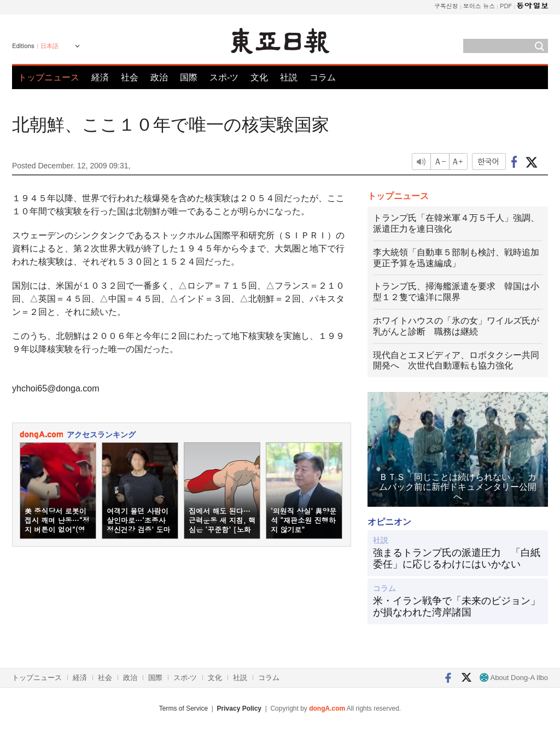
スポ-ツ (224, 77)
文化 (259, 77)
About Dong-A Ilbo (514, 678)
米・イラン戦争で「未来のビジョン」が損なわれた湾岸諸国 (457, 607)
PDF (506, 6)
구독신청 (446, 6)
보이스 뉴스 (479, 6)
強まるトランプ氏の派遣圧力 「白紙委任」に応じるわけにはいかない (457, 559)
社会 (130, 77)
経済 (100, 77)
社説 (289, 77)
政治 (159, 77)
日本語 (49, 46)
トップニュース (49, 77)
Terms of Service (183, 708)
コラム (323, 77)
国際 (189, 77)
